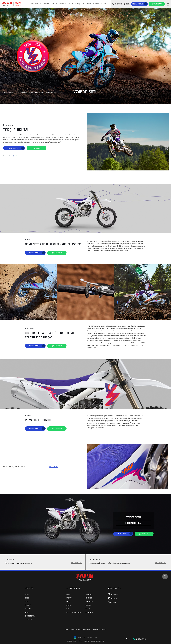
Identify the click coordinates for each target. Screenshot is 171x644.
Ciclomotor (29, 619)
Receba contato (138, 4)
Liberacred (72, 4)
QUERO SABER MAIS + (76, 563)
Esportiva (28, 605)
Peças (79, 4)
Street (27, 598)
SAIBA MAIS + (54, 467)
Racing (27, 612)
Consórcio (63, 4)
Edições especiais (31, 616)
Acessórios (87, 4)
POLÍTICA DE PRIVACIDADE (74, 612)
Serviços (96, 4)
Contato (88, 605)
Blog (68, 608)
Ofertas (54, 4)
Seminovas (46, 4)
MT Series (28, 608)
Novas (68, 594)
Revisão (69, 605)
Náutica (103, 4)
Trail (27, 601)
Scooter (28, 594)
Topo (165, 576)
